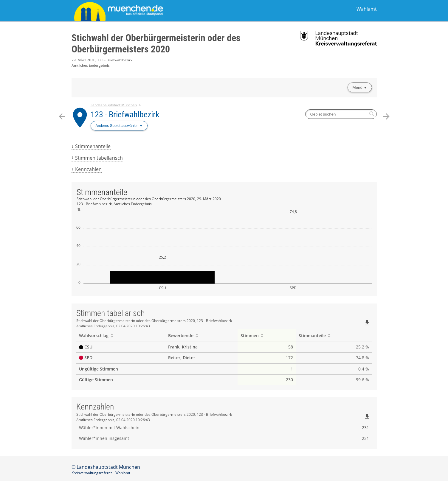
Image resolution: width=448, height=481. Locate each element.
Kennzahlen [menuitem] (88, 169)
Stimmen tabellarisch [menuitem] (99, 158)
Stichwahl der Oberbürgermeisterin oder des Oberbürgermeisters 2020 (156, 43)
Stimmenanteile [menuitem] (93, 146)
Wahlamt (367, 9)
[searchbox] (341, 114)
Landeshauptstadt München (114, 105)
